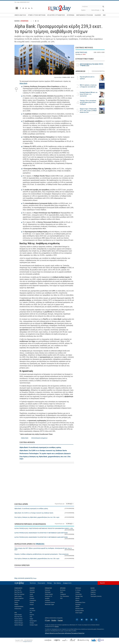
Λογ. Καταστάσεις (65, 596)
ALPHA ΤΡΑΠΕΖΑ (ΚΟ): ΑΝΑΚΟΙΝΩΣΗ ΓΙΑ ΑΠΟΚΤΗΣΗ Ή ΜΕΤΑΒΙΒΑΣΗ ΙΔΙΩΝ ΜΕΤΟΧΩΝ (44, 534)
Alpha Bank (23, 83)
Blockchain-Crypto (50, 605)
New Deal (93, 594)
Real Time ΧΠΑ (18, 592)
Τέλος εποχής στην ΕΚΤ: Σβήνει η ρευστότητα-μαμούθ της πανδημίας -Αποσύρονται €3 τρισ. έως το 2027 (44, 549)
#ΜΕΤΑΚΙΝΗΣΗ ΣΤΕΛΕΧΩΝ (84, 15)
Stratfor (54, 620)
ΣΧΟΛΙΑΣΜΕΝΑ (98, 71)
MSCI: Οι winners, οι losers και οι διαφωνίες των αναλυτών (88, 86)
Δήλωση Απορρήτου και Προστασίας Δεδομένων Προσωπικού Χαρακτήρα (65, 633)
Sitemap (49, 583)
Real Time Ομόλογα (19, 594)
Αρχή (101, 583)
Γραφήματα (63, 594)
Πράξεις (16, 605)
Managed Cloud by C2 (28, 642)
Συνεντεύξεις (79, 594)
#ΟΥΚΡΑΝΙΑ (71, 15)
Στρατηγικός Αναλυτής (96, 596)
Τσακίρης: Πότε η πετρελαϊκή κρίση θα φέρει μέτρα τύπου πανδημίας (88, 102)
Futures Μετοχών (19, 623)
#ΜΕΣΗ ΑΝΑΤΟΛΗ (20, 15)
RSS (61, 598)
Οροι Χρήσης (57, 583)
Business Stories (80, 611)
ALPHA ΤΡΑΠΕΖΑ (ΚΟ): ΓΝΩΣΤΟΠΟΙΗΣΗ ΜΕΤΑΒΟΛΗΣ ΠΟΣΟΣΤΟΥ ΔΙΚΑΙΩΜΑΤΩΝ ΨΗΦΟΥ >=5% (44, 529)
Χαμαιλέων (93, 590)
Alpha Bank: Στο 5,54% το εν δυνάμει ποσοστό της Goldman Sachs (44, 513)
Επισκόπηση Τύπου (80, 602)
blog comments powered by (26, 578)
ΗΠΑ (31, 613)
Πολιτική (32, 602)
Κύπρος (32, 605)
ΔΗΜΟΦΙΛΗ (80, 71)
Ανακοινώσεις (18, 609)
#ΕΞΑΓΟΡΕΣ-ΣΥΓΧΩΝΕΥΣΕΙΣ (56, 15)
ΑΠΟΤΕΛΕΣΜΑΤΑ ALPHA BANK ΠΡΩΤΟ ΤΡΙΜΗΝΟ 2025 (89, 65)
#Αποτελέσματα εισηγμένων (39, 438)
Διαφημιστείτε (67, 583)
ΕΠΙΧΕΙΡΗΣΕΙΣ (25, 21)
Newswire (32, 590)
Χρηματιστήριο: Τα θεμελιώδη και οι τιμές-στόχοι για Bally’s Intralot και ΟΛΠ (88, 111)
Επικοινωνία (41, 583)
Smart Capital (79, 613)
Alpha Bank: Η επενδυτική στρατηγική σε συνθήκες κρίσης (44, 508)
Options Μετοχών (19, 625)
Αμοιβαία (47, 598)
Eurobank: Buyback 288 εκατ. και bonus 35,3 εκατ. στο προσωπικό (89, 94)
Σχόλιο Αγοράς (18, 596)
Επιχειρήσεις (33, 600)
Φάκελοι (77, 598)
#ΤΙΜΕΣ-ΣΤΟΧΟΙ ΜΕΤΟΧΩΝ (37, 15)
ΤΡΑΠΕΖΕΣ (40, 544)
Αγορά (31, 594)
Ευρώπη (32, 615)
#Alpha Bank (25, 438)
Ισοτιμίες (32, 623)
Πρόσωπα (48, 590)
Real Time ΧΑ (18, 590)
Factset (60, 620)
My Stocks (63, 590)
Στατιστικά (17, 600)
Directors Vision (79, 609)
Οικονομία (32, 592)
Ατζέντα (77, 607)
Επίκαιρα (32, 598)
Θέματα (77, 600)
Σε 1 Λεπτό (32, 611)
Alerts (84, 54)
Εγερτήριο (78, 605)
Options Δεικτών (19, 621)
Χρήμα (31, 619)
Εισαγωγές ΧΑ (49, 596)
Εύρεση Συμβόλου (19, 598)
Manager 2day (79, 596)
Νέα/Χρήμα (48, 592)
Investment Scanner (50, 602)
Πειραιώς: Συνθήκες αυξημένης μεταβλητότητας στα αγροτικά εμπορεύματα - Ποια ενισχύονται (44, 555)
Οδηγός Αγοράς (49, 594)
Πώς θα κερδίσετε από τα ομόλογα (87, 78)
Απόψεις (78, 592)
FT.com (47, 620)
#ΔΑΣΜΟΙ (98, 15)
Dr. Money (78, 590)
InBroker (57, 626)
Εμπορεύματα (33, 621)
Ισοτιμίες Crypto (34, 625)
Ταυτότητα (33, 583)
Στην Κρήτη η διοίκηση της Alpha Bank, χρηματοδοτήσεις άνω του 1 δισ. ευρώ (44, 517)
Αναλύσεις (48, 600)
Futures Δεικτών (19, 619)
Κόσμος (32, 596)
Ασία (31, 617)
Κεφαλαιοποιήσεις (19, 607)
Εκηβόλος (93, 592)
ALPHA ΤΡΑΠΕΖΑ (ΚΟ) (81, 52)
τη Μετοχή (70, 504)
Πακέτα (16, 602)
